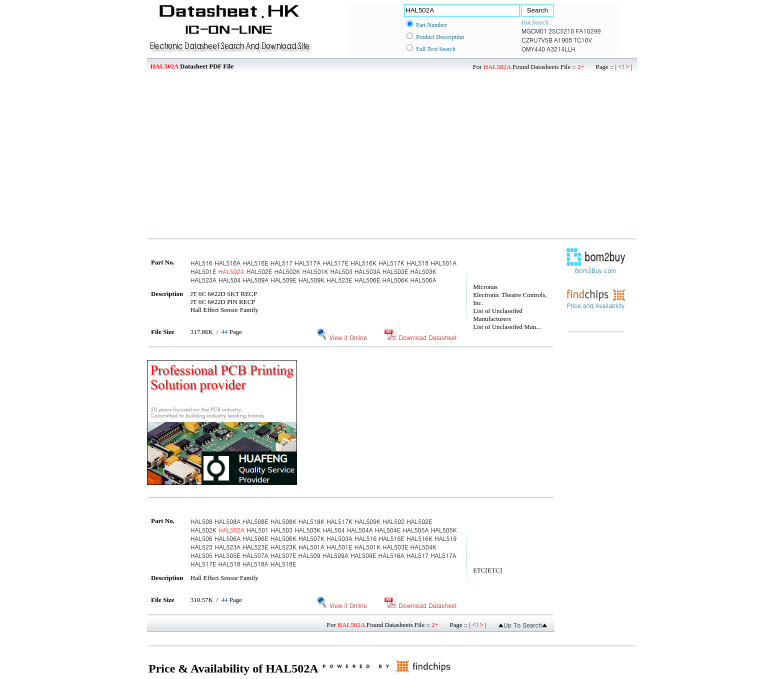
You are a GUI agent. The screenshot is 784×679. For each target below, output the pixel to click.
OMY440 (533, 49)
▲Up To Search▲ (523, 625)
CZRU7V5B (537, 40)
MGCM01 (534, 31)
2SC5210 (561, 31)
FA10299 (588, 31)
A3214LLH (561, 49)
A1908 (563, 40)
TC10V (583, 40)
